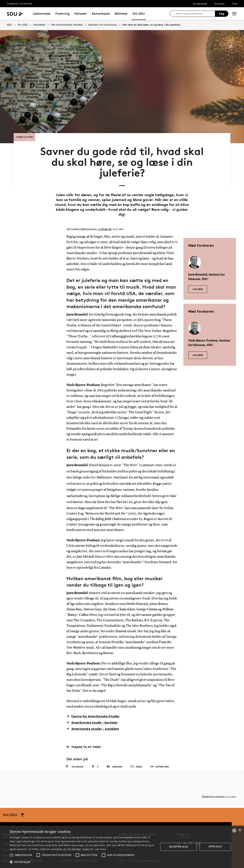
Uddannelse (42, 14)
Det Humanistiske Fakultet (67, 25)
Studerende (200, 4)
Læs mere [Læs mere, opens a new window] (100, 849)
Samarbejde (101, 14)
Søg (222, 14)
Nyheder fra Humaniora (103, 25)
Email (136, 754)
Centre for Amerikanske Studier (93, 703)
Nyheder (81, 14)
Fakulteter (39, 25)
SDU (9, 25)
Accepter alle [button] (179, 847)
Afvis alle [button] (215, 846)
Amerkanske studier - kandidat (93, 715)
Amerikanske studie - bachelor (92, 709)
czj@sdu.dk (104, 216)
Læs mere (198, 274)
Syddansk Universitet (20, 3)
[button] (11, 855)
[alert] (122, 847)
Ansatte (219, 4)
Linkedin (114, 753)
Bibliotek (121, 14)
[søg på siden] (194, 14)
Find (235, 4)
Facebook (75, 753)
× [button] (240, 830)
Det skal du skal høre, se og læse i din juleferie (151, 25)
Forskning (62, 14)
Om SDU (139, 14)
